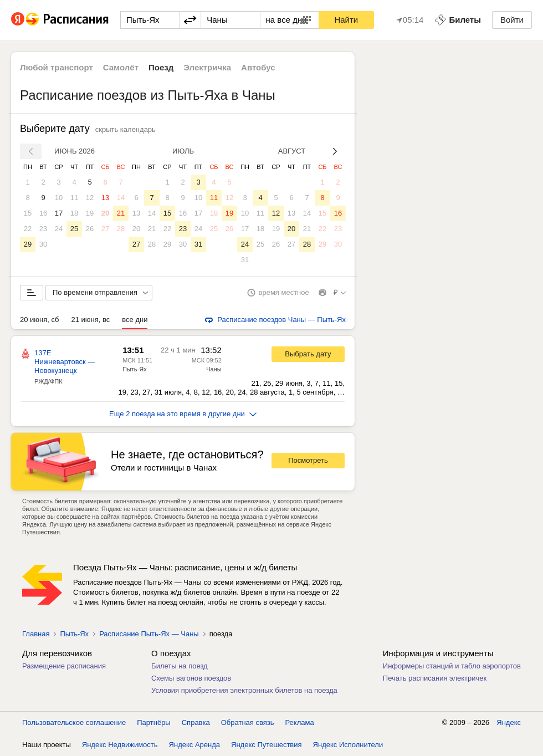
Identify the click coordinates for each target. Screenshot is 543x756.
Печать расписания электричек (435, 678)
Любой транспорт (57, 67)
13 (105, 198)
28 (121, 229)
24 (59, 229)
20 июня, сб (39, 320)
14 (121, 198)
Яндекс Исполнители (348, 745)
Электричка (207, 67)
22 (28, 229)
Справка (196, 722)
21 (121, 213)
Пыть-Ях (135, 369)
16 (43, 213)
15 (28, 213)
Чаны (214, 369)
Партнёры (153, 722)
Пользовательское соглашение (74, 722)
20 (105, 213)
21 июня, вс (90, 320)
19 (90, 213)
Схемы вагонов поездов (191, 678)
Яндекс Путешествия (267, 745)
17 (59, 213)
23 (43, 229)
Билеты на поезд (180, 666)
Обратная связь (248, 722)
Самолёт (121, 67)
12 (90, 198)
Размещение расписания (64, 666)
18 (74, 213)
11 (74, 198)
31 (198, 244)
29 (28, 244)
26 (90, 229)
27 (105, 229)
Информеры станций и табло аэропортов (452, 666)
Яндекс (509, 722)
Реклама (300, 722)
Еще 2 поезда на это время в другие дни (183, 414)
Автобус (258, 67)
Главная (36, 634)
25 (74, 229)
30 (43, 244)
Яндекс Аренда (194, 745)
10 (59, 198)
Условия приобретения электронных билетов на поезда (244, 690)
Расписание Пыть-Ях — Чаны (149, 634)
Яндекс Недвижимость (120, 745)
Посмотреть (308, 460)
